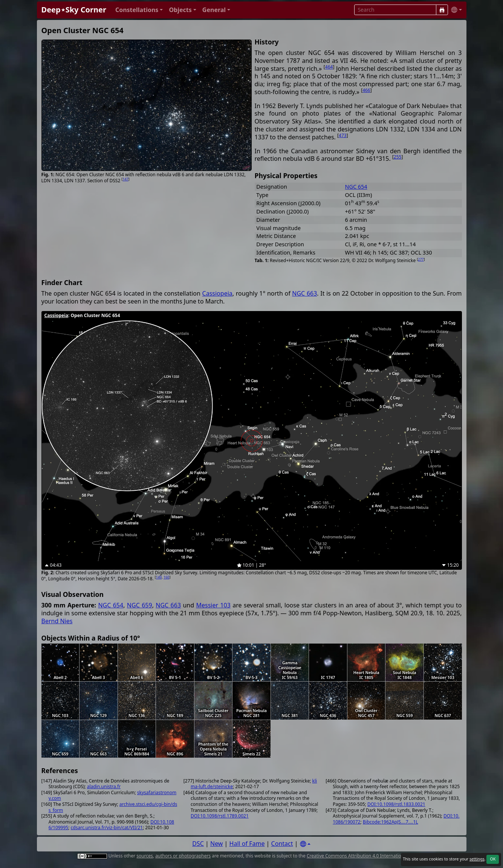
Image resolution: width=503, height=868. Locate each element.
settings (477, 859)
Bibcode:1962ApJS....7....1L (391, 822)
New (216, 844)
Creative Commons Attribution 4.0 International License (366, 856)
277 (421, 259)
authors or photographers (183, 856)
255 (398, 157)
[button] (139, 10)
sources (144, 856)
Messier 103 (213, 605)
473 (343, 135)
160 (166, 577)
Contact (282, 844)
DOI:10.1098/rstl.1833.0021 (396, 804)
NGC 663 (304, 293)
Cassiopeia (217, 293)
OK (493, 859)
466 (366, 90)
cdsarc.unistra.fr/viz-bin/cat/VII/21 (107, 828)
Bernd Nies (57, 621)
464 (329, 67)
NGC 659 (140, 605)
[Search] (442, 10)
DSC (198, 844)
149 (159, 577)
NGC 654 (356, 187)
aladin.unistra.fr (104, 786)
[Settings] (305, 844)
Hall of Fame (247, 844)
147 (125, 179)
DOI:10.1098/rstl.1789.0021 (220, 816)
